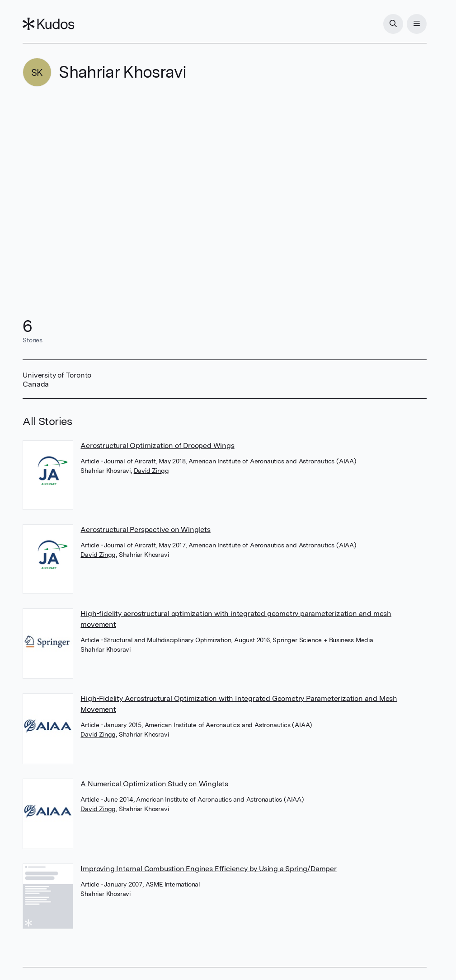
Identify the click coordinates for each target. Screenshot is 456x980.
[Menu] (417, 24)
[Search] (393, 24)
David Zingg (151, 471)
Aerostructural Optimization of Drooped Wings (157, 446)
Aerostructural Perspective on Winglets (145, 530)
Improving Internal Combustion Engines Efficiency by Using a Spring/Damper (208, 869)
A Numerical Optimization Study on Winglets (154, 784)
